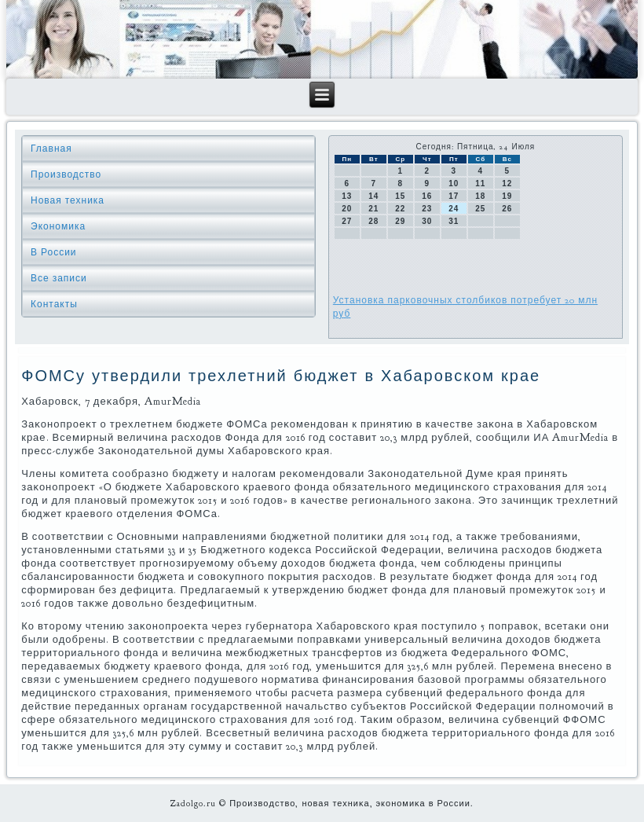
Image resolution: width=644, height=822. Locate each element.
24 (454, 209)
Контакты (54, 304)
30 (427, 221)
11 (480, 183)
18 (480, 196)
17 (454, 196)
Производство (66, 174)
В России (54, 252)
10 (454, 183)
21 (373, 209)
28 (373, 221)
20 (347, 209)
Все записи (59, 278)
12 (507, 183)
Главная (51, 149)
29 (400, 221)
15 (400, 196)
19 (507, 196)
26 (507, 209)
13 (347, 196)
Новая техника (68, 200)
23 (427, 209)
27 (347, 221)
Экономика (58, 226)
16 (427, 196)
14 (373, 196)
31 (454, 221)
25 (480, 209)
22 (400, 209)
